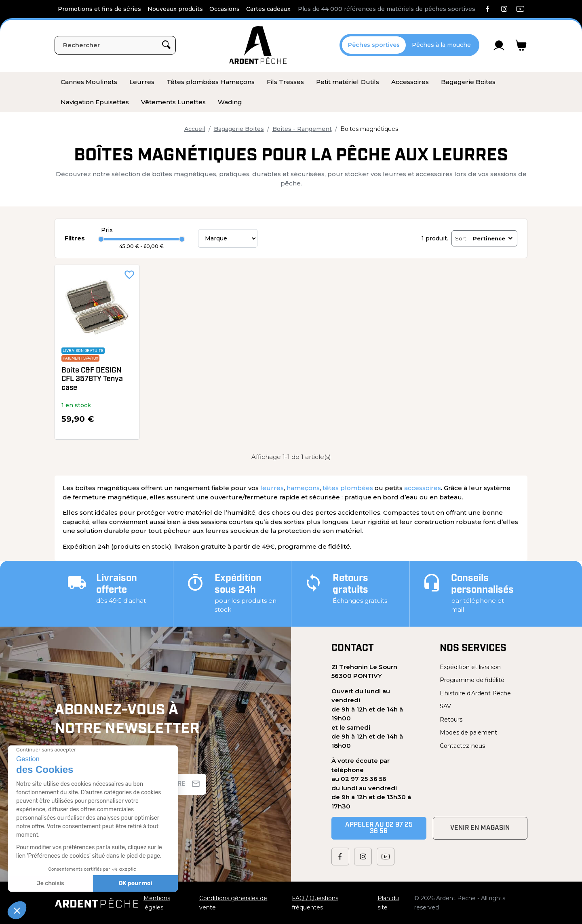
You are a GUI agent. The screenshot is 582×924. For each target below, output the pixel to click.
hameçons (303, 488)
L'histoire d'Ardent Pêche (475, 693)
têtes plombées (348, 488)
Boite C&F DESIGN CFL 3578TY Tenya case (92, 379)
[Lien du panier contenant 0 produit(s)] (521, 45)
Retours (451, 720)
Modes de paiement (468, 732)
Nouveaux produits (175, 9)
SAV (445, 706)
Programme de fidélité (472, 680)
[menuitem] (89, 82)
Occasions (225, 9)
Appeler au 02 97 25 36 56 (379, 828)
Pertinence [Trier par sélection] (493, 238)
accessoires (423, 488)
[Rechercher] (115, 45)
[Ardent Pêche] (258, 45)
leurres (272, 488)
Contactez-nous (462, 746)
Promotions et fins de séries (99, 9)
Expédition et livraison (470, 667)
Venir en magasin (480, 828)
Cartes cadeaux (268, 9)
